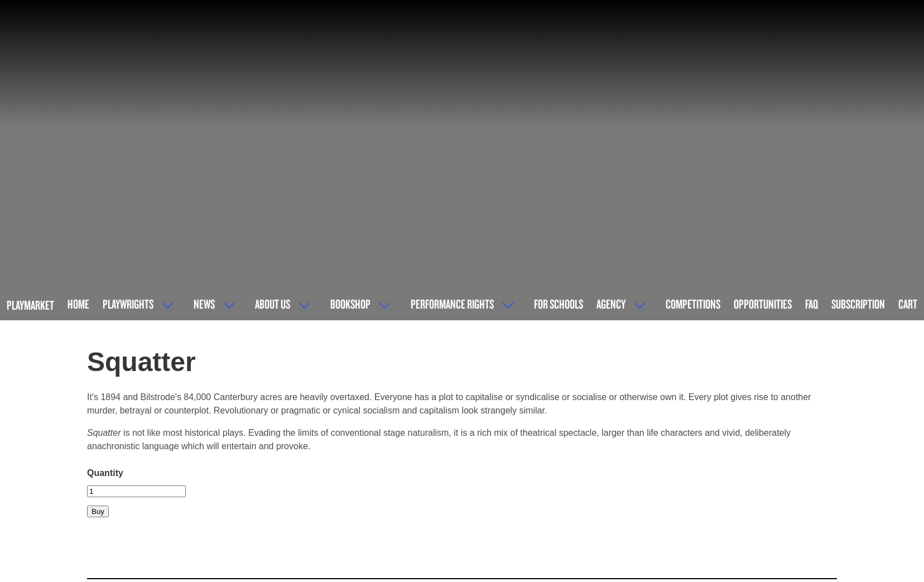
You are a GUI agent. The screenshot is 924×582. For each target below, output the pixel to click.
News (204, 304)
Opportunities (763, 304)
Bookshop (350, 304)
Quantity (105, 473)
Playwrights (128, 304)
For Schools (559, 304)
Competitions (693, 304)
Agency (611, 304)
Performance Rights (452, 304)
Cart (908, 304)
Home (78, 304)
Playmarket (30, 305)
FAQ (812, 304)
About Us (273, 304)
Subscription (858, 304)
